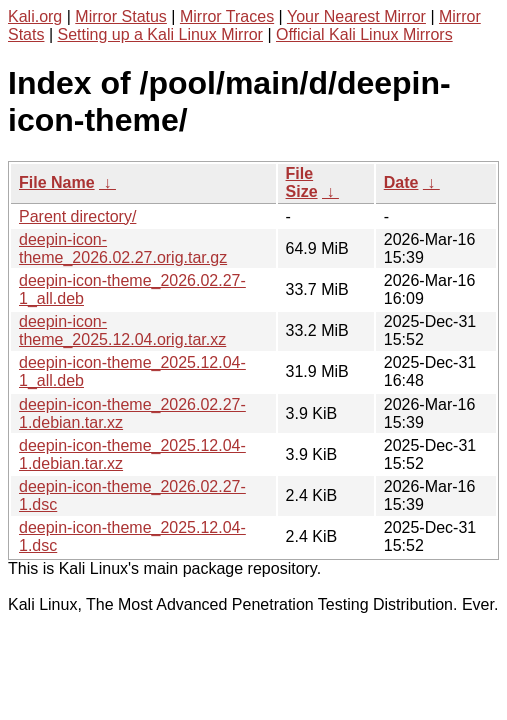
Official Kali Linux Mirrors (364, 34)
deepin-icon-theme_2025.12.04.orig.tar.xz (122, 330)
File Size (302, 182)
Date (401, 182)
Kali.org (35, 16)
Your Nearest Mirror (356, 16)
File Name (57, 182)
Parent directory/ (77, 216)
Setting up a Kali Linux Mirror (160, 34)
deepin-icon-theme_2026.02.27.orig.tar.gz (123, 248)
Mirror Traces (227, 16)
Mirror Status (121, 16)
